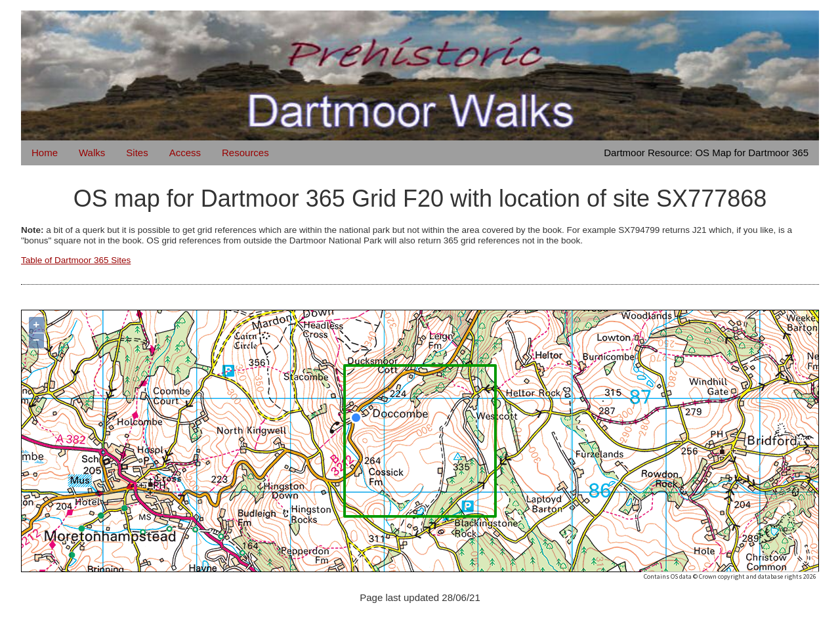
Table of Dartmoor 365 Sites (76, 260)
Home (45, 153)
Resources (245, 153)
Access (185, 153)
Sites (137, 153)
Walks (92, 153)
